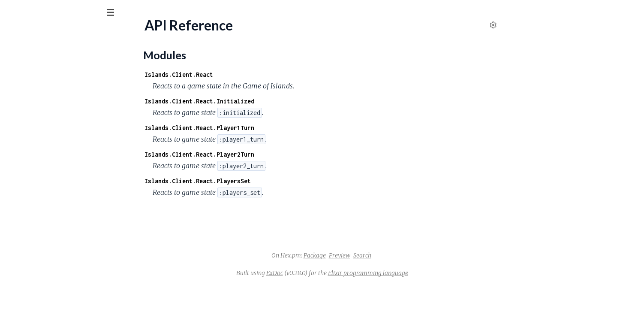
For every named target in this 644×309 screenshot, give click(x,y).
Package (379, 255)
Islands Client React (48, 34)
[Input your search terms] (64, 12)
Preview (404, 255)
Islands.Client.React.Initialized (264, 101)
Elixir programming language (432, 273)
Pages (18, 60)
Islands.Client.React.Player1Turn (264, 128)
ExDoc (339, 273)
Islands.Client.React (243, 74)
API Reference (28, 86)
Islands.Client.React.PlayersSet (262, 181)
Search (427, 255)
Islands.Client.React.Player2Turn (264, 154)
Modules (52, 60)
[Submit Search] (13, 13)
